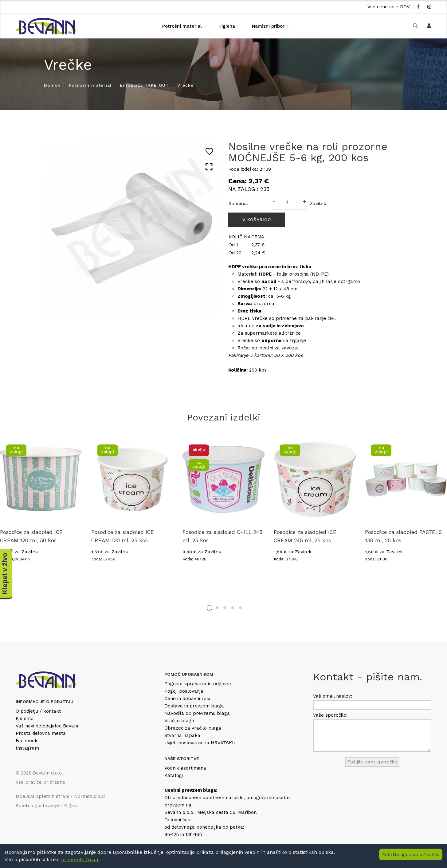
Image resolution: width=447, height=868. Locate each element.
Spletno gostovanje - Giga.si (47, 806)
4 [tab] (233, 608)
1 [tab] (210, 608)
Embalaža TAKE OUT (144, 85)
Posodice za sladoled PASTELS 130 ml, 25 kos (403, 536)
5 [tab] (240, 608)
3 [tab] (225, 608)
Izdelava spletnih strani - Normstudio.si (60, 796)
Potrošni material (182, 26)
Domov (52, 85)
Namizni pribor (268, 26)
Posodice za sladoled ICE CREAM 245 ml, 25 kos (305, 536)
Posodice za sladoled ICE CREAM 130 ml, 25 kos (123, 536)
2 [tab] (217, 608)
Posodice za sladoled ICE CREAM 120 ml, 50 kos (31, 536)
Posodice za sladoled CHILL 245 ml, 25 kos (222, 536)
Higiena (227, 26)
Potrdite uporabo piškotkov (411, 854)
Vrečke (185, 85)
